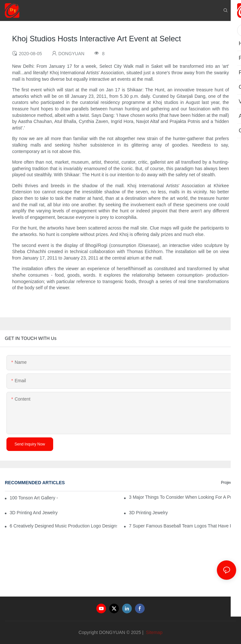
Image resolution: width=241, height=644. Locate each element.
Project (227, 483)
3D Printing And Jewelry (34, 513)
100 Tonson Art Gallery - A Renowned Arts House (34, 498)
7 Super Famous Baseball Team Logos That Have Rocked (183, 526)
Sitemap (154, 632)
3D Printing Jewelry (148, 513)
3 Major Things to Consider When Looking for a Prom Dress (183, 497)
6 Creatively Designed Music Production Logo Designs (63, 526)
